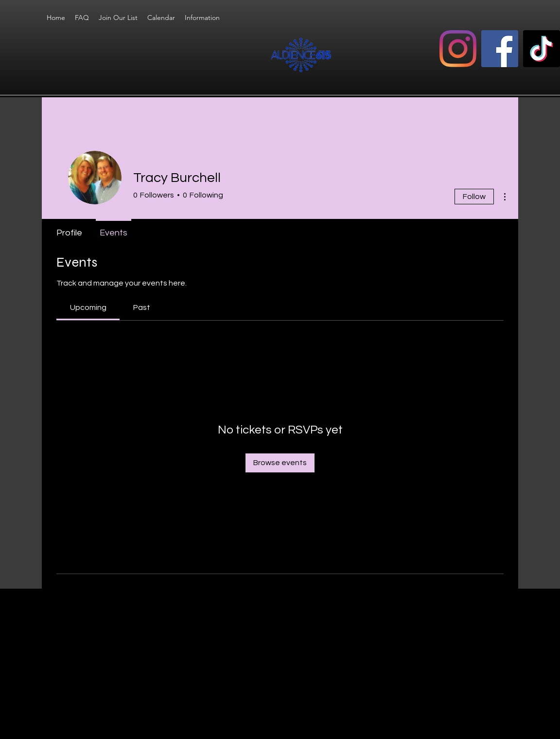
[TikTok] (542, 49)
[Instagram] (458, 49)
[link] (88, 307)
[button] (202, 18)
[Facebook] (500, 49)
